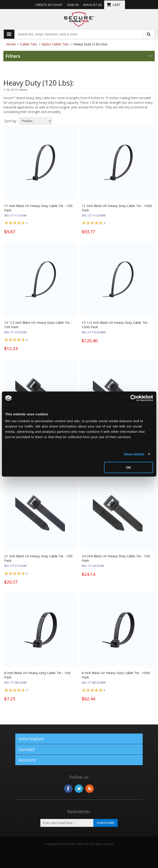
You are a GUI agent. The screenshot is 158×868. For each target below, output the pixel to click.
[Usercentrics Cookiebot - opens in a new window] (134, 398)
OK (129, 467)
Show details (134, 454)
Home (11, 44)
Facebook (68, 789)
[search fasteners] (148, 34)
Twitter (79, 789)
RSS (90, 789)
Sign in (73, 5)
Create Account (49, 5)
